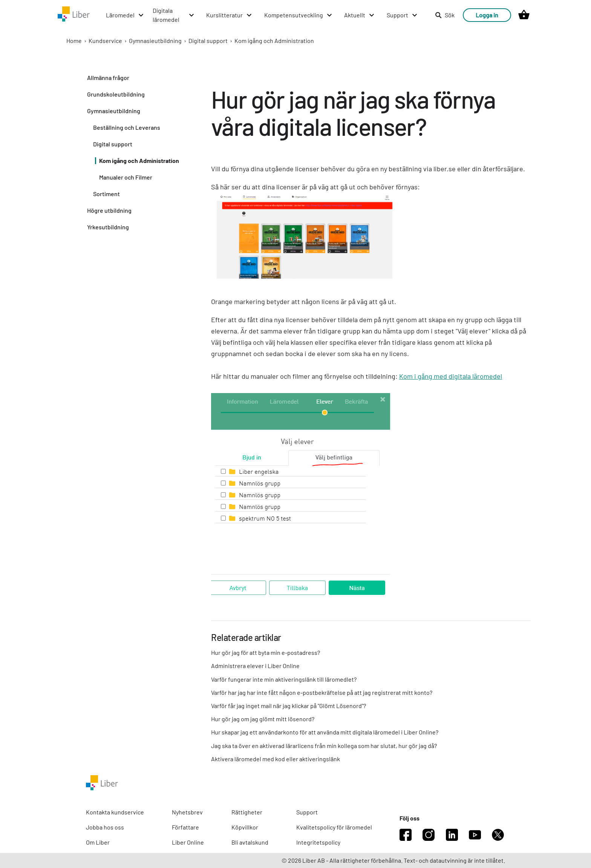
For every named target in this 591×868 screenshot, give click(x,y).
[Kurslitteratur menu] (229, 15)
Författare (185, 827)
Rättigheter (247, 812)
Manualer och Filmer (126, 177)
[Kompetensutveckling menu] (299, 15)
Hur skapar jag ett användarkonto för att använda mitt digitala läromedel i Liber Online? (325, 732)
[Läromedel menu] (125, 15)
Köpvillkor (245, 827)
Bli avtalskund (250, 842)
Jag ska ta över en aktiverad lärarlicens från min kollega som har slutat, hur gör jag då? (324, 746)
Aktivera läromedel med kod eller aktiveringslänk (276, 759)
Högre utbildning (109, 210)
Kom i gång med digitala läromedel (451, 376)
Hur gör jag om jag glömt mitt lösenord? (263, 719)
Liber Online (188, 842)
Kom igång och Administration (274, 41)
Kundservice (105, 41)
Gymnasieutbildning (155, 41)
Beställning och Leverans (127, 127)
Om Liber (98, 842)
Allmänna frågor (108, 78)
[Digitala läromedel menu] (174, 15)
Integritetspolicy (318, 842)
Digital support (208, 41)
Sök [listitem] (445, 15)
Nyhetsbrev (187, 812)
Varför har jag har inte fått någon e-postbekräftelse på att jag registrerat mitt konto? (322, 692)
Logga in (487, 15)
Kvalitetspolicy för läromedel (334, 827)
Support (307, 812)
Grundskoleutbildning (116, 94)
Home (74, 41)
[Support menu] (402, 15)
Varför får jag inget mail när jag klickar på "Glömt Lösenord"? (289, 706)
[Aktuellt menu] (360, 15)
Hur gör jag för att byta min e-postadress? (266, 652)
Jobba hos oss (105, 827)
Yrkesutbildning (108, 227)
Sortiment (106, 194)
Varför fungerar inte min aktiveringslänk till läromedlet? (284, 679)
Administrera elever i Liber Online (255, 666)
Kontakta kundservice (115, 812)
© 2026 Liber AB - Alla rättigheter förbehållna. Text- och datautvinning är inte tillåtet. (393, 860)
